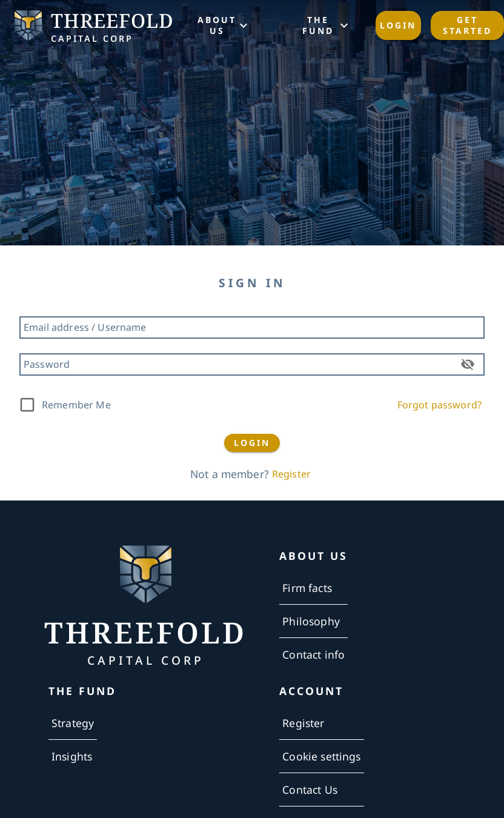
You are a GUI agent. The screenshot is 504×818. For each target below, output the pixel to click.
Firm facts (307, 588)
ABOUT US (224, 25)
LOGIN (252, 443)
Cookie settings (321, 756)
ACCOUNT (311, 691)
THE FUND (325, 25)
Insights (72, 756)
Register (291, 474)
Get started (467, 25)
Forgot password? (439, 405)
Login (398, 25)
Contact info (313, 654)
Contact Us (310, 790)
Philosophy (311, 621)
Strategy (73, 723)
